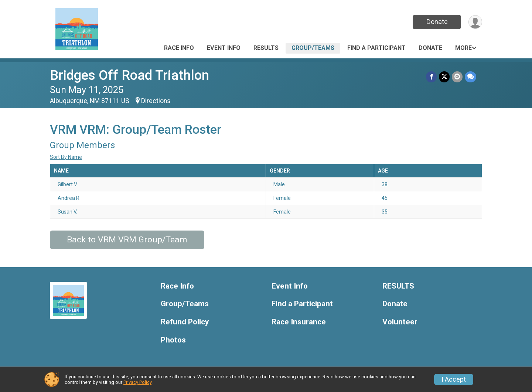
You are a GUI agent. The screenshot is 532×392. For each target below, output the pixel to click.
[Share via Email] (457, 77)
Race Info (179, 48)
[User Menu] (475, 22)
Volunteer (400, 322)
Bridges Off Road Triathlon (129, 75)
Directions (156, 101)
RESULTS (266, 48)
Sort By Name (66, 157)
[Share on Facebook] (431, 77)
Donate (437, 22)
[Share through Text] (470, 77)
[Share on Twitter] (444, 77)
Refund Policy (185, 322)
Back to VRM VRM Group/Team (127, 240)
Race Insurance (299, 322)
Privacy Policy (137, 382)
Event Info (224, 48)
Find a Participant (376, 48)
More (463, 48)
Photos (173, 340)
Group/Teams (313, 48)
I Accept (454, 379)
